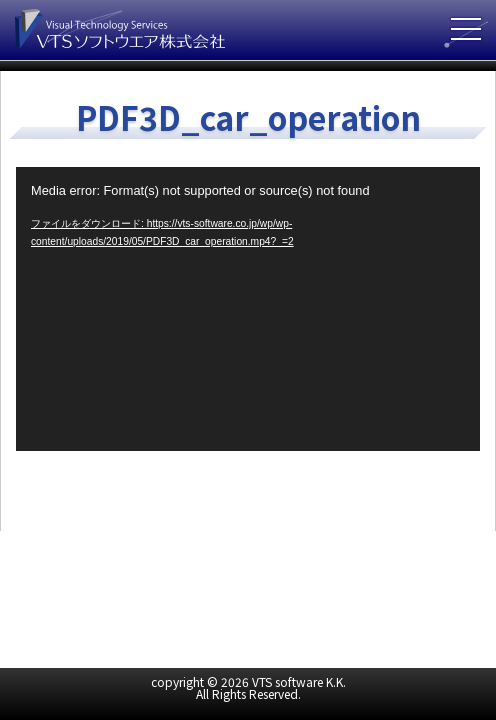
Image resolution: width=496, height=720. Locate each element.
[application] (248, 308)
